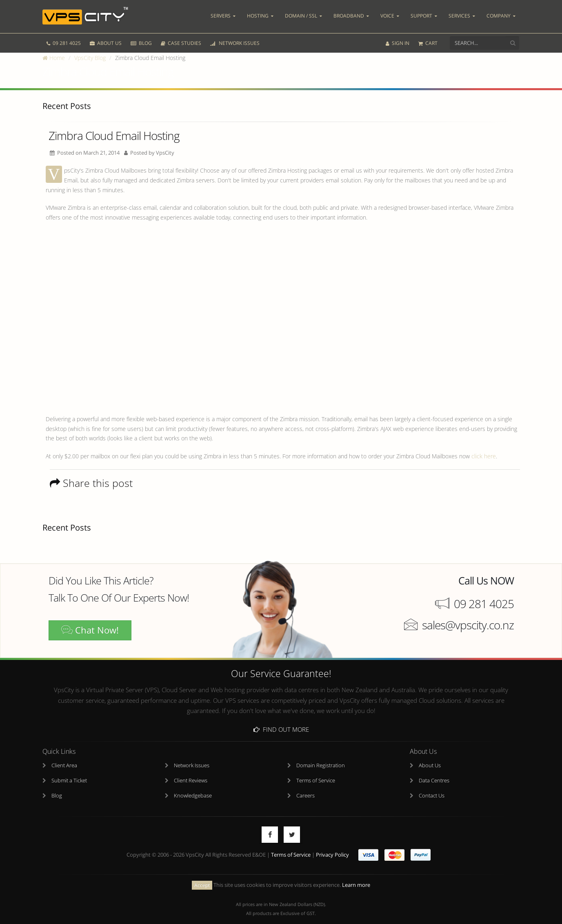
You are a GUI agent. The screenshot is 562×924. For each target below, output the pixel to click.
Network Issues (192, 757)
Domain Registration (321, 757)
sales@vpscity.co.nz (468, 625)
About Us (430, 757)
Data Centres (434, 772)
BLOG (141, 36)
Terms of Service (316, 772)
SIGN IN (398, 36)
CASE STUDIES (181, 36)
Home (54, 58)
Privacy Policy (332, 846)
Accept (202, 877)
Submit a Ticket (69, 772)
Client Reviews (191, 772)
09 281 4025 (64, 36)
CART (428, 36)
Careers (305, 787)
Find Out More (281, 721)
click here (484, 456)
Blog (57, 787)
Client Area (64, 757)
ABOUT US (106, 36)
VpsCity (165, 153)
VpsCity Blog (90, 58)
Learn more (356, 876)
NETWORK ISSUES (235, 36)
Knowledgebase (193, 787)
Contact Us (432, 787)
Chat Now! (90, 630)
